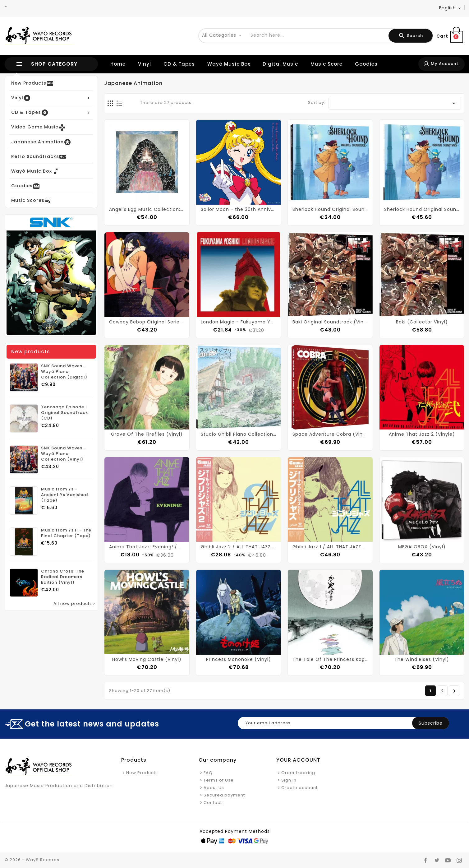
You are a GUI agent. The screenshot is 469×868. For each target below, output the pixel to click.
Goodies (366, 64)
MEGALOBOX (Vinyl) (422, 547)
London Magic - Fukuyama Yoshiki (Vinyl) (239, 322)
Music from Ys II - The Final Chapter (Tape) (66, 533)
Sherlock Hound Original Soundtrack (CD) (330, 209)
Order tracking (298, 773)
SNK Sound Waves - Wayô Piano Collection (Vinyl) (64, 454)
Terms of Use (219, 780)
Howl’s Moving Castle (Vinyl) (147, 659)
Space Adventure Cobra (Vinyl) (330, 434)
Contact (213, 803)
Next (455, 691)
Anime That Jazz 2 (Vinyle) (422, 434)
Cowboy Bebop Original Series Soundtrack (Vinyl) (147, 322)
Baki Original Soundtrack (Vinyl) (330, 322)
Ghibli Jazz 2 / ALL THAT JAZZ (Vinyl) (239, 547)
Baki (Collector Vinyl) (422, 322)
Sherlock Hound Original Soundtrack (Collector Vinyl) (422, 209)
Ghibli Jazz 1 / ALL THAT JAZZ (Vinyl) (330, 547)
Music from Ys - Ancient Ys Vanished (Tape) (64, 495)
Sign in (289, 780)
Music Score (326, 64)
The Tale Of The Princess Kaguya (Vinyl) (330, 659)
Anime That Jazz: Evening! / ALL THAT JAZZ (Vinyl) (147, 547)
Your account (298, 760)
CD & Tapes (179, 64)
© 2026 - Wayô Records (32, 860)
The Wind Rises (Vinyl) (422, 659)
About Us (214, 788)
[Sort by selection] (395, 103)
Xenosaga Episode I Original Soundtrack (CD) (64, 413)
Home (118, 64)
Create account (299, 788)
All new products (75, 604)
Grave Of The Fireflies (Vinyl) (147, 434)
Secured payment (224, 795)
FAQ (208, 773)
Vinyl (145, 64)
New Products (142, 773)
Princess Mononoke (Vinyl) (239, 659)
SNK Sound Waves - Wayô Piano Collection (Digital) (64, 372)
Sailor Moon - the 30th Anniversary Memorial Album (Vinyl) (239, 209)
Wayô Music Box (229, 64)
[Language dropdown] (450, 8)
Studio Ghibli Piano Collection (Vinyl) (239, 434)
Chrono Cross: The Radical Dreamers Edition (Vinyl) (63, 577)
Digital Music (280, 64)
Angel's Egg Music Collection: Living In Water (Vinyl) (147, 209)
